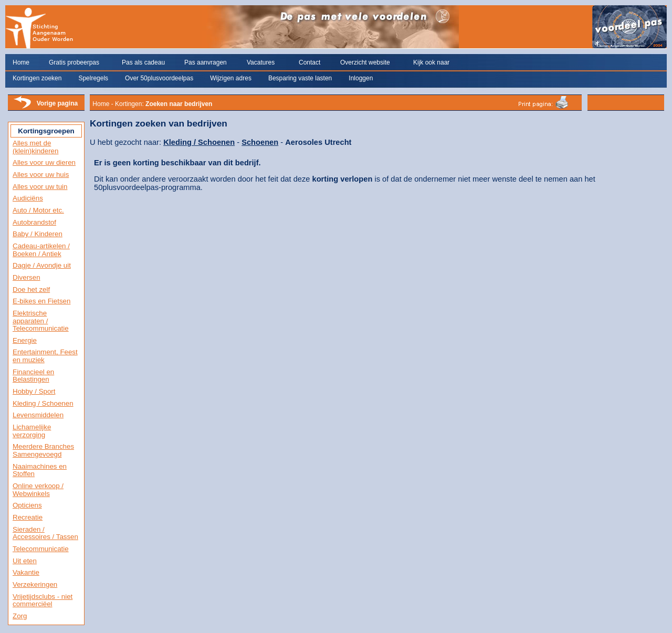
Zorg (20, 616)
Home (21, 62)
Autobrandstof (34, 222)
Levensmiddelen (38, 415)
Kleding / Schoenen (43, 403)
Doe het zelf (31, 289)
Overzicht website (365, 62)
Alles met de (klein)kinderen (35, 147)
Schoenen (260, 142)
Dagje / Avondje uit (42, 265)
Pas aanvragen (206, 62)
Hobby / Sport (34, 391)
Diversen (27, 277)
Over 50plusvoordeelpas (159, 78)
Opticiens (27, 505)
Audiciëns (28, 198)
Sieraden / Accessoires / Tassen (45, 533)
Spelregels (93, 78)
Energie (25, 340)
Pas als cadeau (143, 62)
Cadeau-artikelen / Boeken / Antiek (41, 250)
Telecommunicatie (41, 549)
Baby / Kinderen (38, 234)
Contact (309, 62)
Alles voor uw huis (41, 175)
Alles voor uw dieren (44, 162)
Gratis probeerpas (74, 62)
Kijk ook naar (431, 62)
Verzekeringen (35, 584)
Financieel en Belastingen (33, 376)
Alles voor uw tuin (40, 187)
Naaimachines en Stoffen (40, 470)
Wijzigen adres (231, 78)
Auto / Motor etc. (38, 210)
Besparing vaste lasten (300, 78)
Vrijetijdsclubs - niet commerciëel (43, 600)
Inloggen (361, 78)
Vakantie (26, 572)
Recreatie (28, 517)
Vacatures (261, 62)
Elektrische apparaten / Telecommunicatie (41, 321)
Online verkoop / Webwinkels (38, 490)
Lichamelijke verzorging (32, 431)
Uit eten (25, 561)
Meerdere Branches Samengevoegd (43, 450)
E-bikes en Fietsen (41, 301)
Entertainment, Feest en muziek (45, 356)
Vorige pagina (57, 103)
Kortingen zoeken (37, 78)
